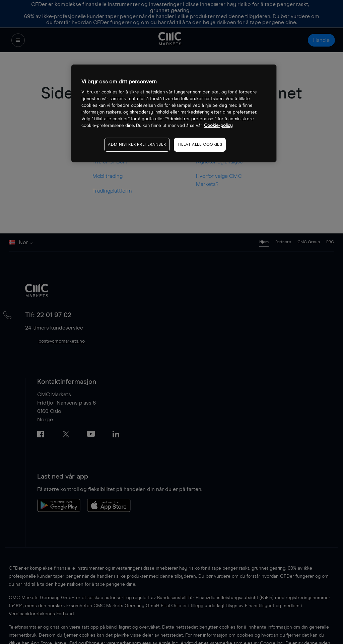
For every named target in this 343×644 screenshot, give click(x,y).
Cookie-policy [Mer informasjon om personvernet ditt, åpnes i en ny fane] (218, 126)
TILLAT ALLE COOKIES (200, 145)
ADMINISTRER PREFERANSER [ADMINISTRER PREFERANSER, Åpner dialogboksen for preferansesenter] (137, 145)
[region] (174, 113)
